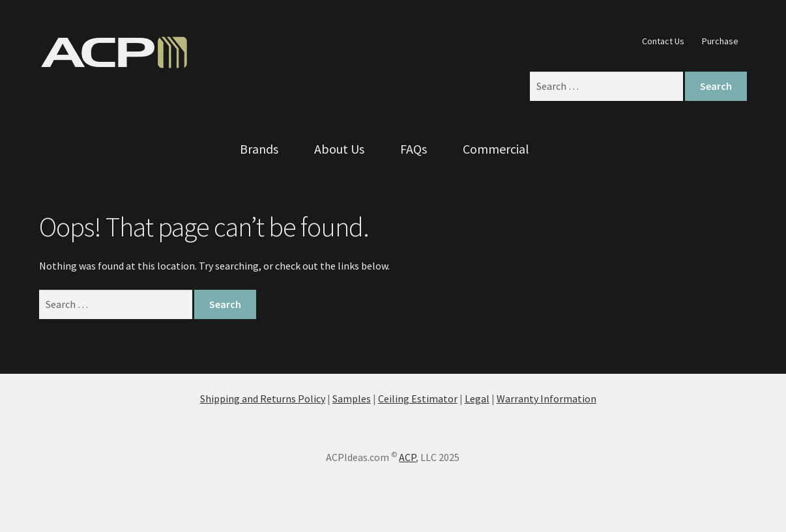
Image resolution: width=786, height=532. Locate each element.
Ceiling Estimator (418, 399)
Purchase (720, 41)
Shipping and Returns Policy (263, 399)
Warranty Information (546, 399)
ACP (407, 457)
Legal (477, 399)
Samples (352, 399)
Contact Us (663, 41)
